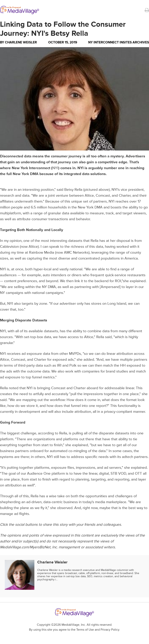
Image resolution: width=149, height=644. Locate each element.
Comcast (103, 196)
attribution (125, 354)
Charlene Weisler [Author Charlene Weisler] (21, 42)
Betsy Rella (73, 190)
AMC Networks (76, 253)
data (99, 247)
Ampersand (110, 287)
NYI (55, 168)
